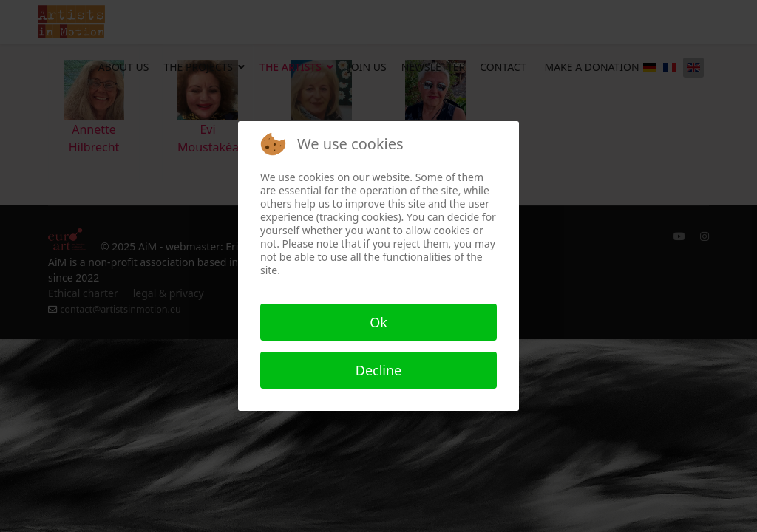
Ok (378, 322)
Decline (379, 370)
